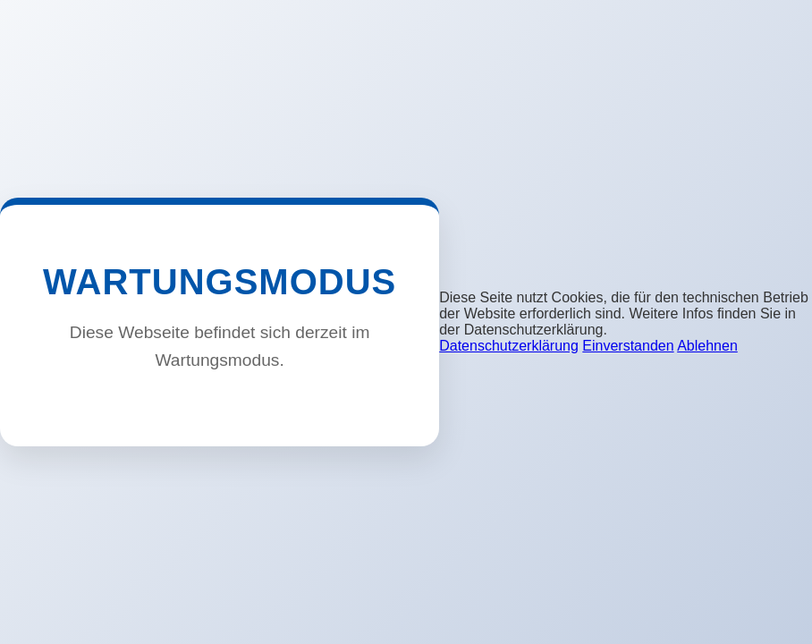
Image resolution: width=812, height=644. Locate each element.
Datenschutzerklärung (509, 346)
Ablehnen (707, 346)
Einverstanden (628, 346)
